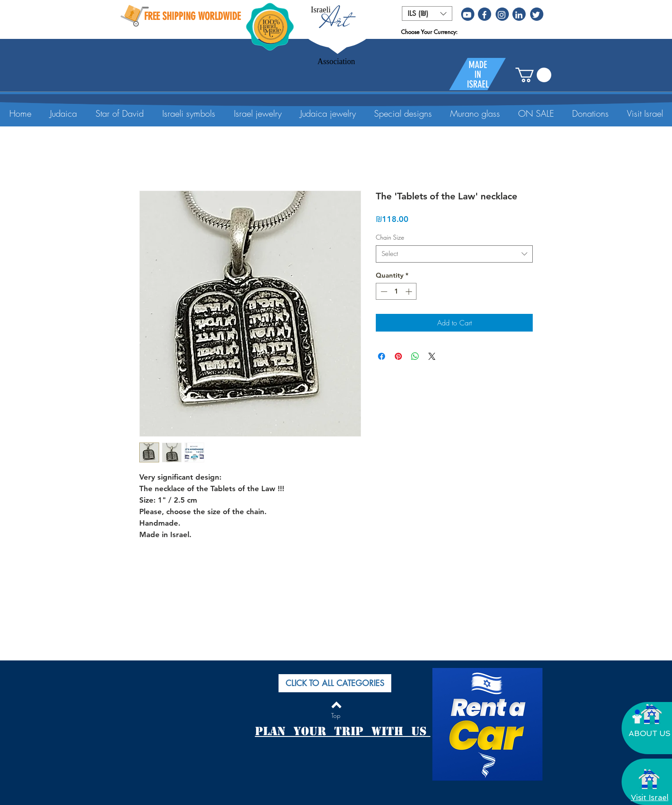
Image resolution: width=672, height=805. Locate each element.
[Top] (336, 716)
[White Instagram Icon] (502, 15)
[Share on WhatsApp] (415, 356)
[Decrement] (383, 292)
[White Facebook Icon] (484, 15)
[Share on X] (432, 356)
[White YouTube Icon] (467, 15)
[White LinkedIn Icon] (519, 15)
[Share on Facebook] (382, 356)
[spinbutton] (396, 292)
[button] (427, 13)
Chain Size (390, 237)
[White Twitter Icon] (536, 15)
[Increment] (410, 292)
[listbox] (427, 13)
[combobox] (454, 254)
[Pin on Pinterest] (398, 356)
